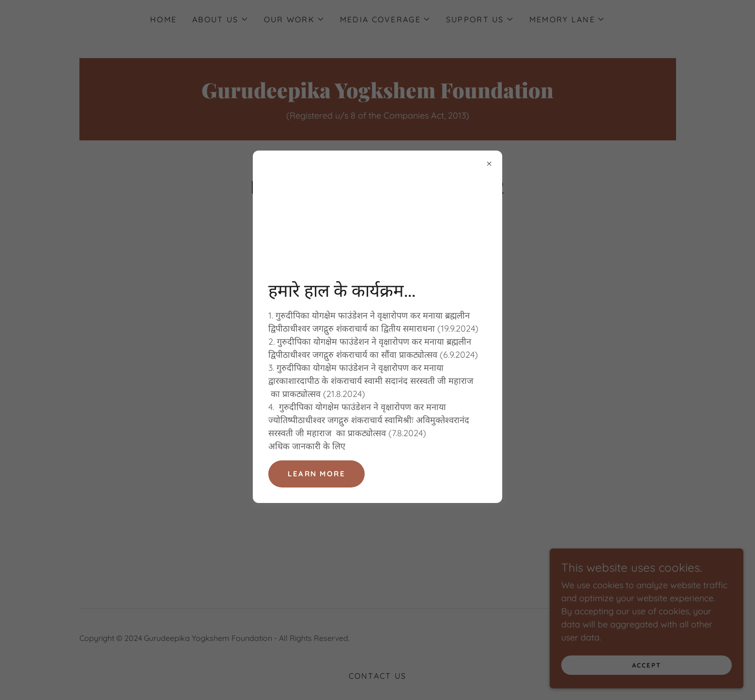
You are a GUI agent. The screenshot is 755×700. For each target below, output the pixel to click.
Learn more (317, 474)
